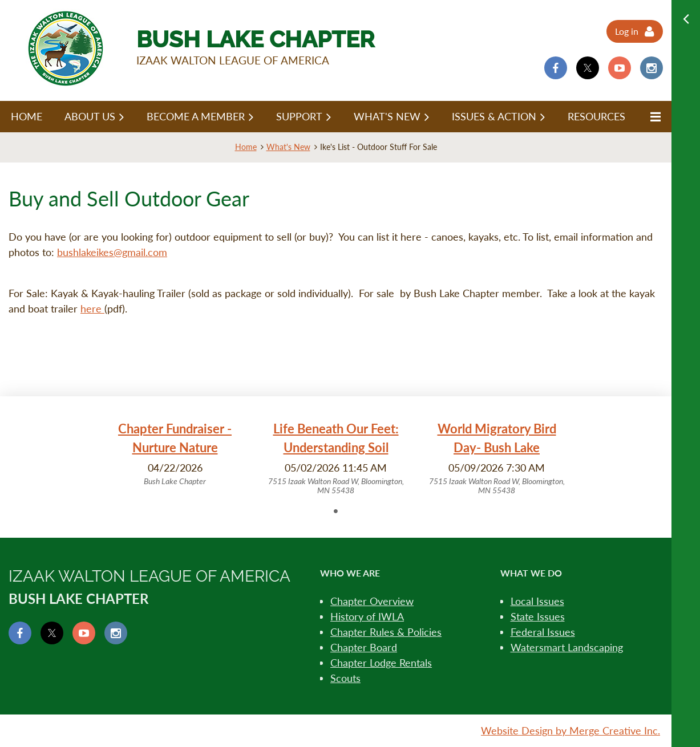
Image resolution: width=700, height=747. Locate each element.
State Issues (538, 616)
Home (246, 147)
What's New (288, 147)
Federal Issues (543, 632)
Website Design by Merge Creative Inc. (570, 730)
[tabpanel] (175, 453)
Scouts (345, 678)
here (92, 308)
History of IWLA (367, 616)
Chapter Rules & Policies (386, 632)
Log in (627, 31)
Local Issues (537, 601)
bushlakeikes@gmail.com (112, 252)
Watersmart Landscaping (567, 647)
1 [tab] (336, 511)
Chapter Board (364, 647)
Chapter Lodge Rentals (381, 663)
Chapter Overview (372, 601)
